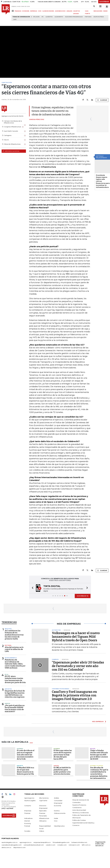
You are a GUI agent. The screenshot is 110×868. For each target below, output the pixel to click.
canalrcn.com (51, 845)
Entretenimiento (11, 658)
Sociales (27, 831)
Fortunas (88, 17)
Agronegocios (29, 798)
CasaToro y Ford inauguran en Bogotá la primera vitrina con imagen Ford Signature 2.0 (74, 695)
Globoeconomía (60, 813)
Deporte (20, 766)
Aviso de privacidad (79, 810)
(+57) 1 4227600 (7, 808)
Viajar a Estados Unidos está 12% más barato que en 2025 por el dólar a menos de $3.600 (99, 755)
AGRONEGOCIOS (60, 11)
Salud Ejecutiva (59, 826)
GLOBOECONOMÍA (48, 11)
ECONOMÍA (26, 11)
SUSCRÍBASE (104, 2)
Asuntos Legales (30, 801)
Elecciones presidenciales (74, 17)
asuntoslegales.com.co (10, 842)
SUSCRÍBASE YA (83, 596)
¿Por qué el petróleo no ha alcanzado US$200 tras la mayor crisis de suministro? (15, 709)
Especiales (43, 811)
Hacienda (20, 749)
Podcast (27, 826)
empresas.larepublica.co (42, 842)
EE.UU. (7, 674)
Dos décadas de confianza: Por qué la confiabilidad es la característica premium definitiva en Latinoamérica (99, 773)
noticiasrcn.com (74, 845)
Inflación (36, 17)
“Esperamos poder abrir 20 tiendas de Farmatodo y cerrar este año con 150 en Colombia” (78, 666)
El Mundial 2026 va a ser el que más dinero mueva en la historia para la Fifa (25, 771)
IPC (43, 17)
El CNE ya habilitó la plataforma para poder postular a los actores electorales (62, 771)
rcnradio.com (62, 845)
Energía (7, 703)
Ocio (56, 821)
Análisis (56, 798)
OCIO (40, 11)
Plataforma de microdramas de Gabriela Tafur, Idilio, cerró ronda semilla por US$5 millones (15, 664)
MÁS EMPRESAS (98, 721)
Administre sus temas (11, 151)
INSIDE (105, 11)
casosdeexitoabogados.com (12, 845)
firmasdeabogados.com (61, 842)
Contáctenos (77, 808)
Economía (57, 806)
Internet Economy (97, 766)
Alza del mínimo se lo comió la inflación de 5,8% (14, 649)
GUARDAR (102, 100)
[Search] (94, 6)
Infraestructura (44, 818)
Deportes (8, 689)
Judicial (56, 766)
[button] (32, 588)
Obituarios (43, 821)
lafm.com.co (86, 845)
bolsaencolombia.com (79, 842)
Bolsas (93, 749)
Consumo (28, 806)
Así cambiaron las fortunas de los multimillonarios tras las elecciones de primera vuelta (14, 635)
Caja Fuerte (43, 801)
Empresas (28, 811)
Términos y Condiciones (81, 813)
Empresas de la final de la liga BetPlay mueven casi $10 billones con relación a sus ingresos (15, 694)
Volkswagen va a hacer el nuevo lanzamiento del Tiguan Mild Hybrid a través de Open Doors (76, 637)
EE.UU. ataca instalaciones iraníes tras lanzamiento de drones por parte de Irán (15, 679)
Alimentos (49, 17)
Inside (56, 818)
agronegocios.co (26, 842)
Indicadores (28, 818)
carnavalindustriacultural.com (34, 845)
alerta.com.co (6, 847)
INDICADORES (98, 11)
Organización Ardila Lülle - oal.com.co (100, 844)
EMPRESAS (34, 11)
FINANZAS (18, 11)
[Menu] (13, 11)
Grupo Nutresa (99, 17)
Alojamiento (59, 17)
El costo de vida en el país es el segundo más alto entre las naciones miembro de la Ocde (26, 755)
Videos (42, 831)
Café (15, 20)
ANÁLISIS (69, 11)
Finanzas (27, 813)
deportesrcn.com (19, 847)
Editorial (8, 645)
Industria (8, 629)
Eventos (57, 811)
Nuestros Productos (79, 805)
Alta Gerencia (44, 798)
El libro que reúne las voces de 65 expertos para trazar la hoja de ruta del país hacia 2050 (63, 755)
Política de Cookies (79, 820)
